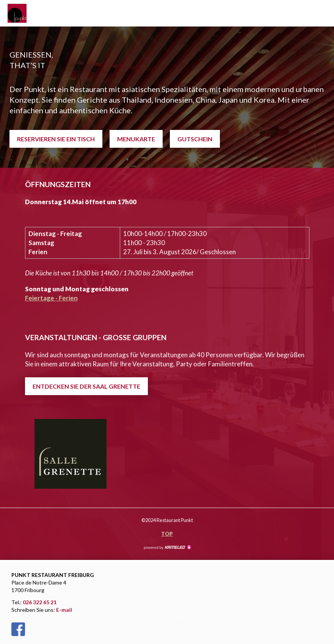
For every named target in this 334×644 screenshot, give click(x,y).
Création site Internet (167, 547)
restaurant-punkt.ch (27, 13)
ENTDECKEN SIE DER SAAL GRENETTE (86, 386)
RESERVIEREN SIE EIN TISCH (56, 139)
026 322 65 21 (40, 602)
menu (323, 13)
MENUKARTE (136, 139)
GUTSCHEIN (195, 139)
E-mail (64, 610)
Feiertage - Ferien (51, 298)
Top (167, 534)
